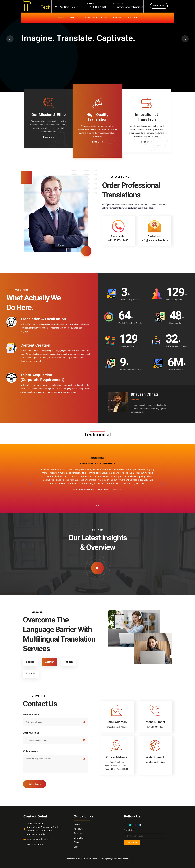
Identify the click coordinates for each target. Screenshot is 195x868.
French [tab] (69, 662)
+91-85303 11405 (155, 727)
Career (117, 18)
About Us (75, 18)
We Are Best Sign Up (67, 7)
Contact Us (79, 838)
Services (91, 18)
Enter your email (31, 733)
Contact (132, 18)
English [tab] (30, 662)
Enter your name (31, 715)
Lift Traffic (124, 859)
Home (61, 18)
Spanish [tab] (31, 674)
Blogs (104, 18)
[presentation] (10, 39)
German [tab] (50, 662)
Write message (30, 751)
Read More (49, 137)
